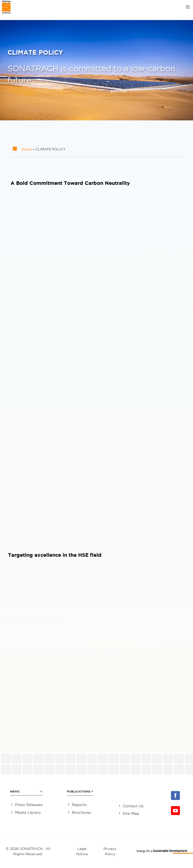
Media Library (28, 812)
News (15, 791)
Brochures (81, 812)
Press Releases (29, 805)
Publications (79, 791)
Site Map (131, 813)
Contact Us (133, 806)
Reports (79, 805)
